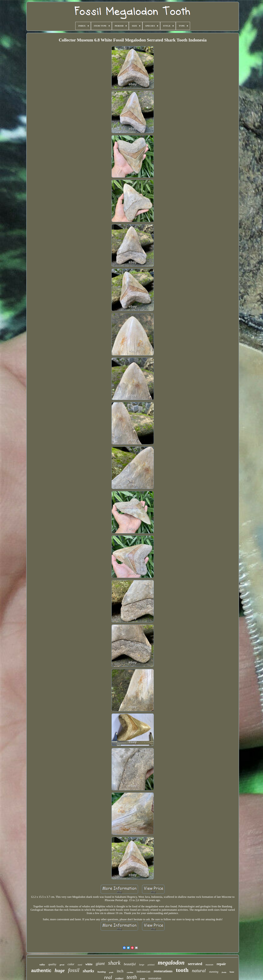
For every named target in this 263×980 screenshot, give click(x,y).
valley (42, 965)
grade (111, 972)
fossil (74, 970)
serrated (195, 964)
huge (60, 970)
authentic (41, 971)
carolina (130, 972)
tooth (182, 970)
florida (224, 972)
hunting (102, 972)
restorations (163, 971)
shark (114, 963)
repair (221, 964)
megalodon (171, 963)
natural (199, 971)
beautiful (130, 964)
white (89, 964)
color (71, 964)
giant (100, 963)
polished (151, 965)
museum (209, 965)
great (62, 965)
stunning (214, 972)
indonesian (143, 971)
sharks (88, 971)
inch (120, 971)
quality (52, 964)
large (142, 965)
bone (232, 972)
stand (80, 965)
